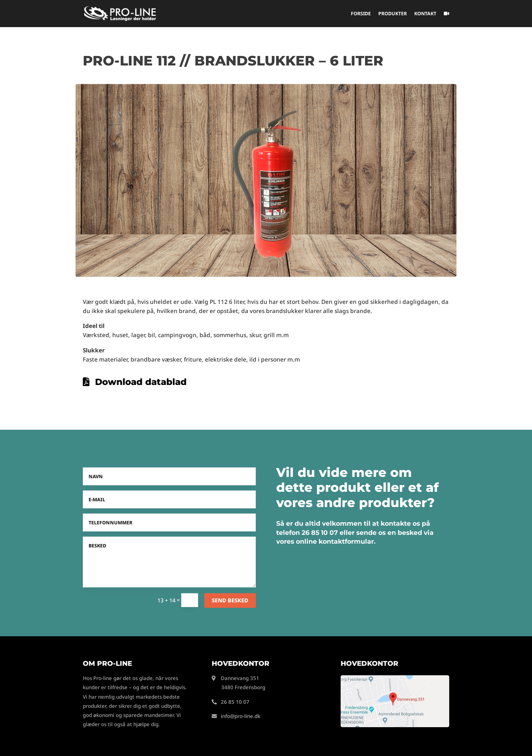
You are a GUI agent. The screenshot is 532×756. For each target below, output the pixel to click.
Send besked (230, 600)
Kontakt (425, 14)
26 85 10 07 (235, 702)
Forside (361, 14)
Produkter (393, 14)
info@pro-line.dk (241, 716)
